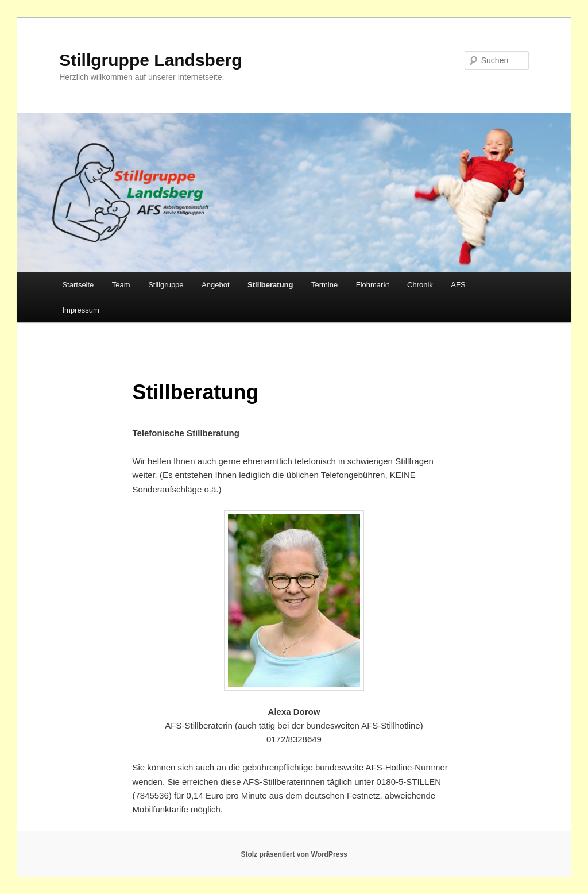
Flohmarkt (373, 285)
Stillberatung (270, 285)
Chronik (420, 285)
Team (121, 285)
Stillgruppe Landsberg (150, 60)
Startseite (78, 285)
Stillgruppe (166, 285)
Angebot (215, 285)
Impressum (80, 310)
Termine (324, 285)
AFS (458, 285)
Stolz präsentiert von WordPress (294, 854)
